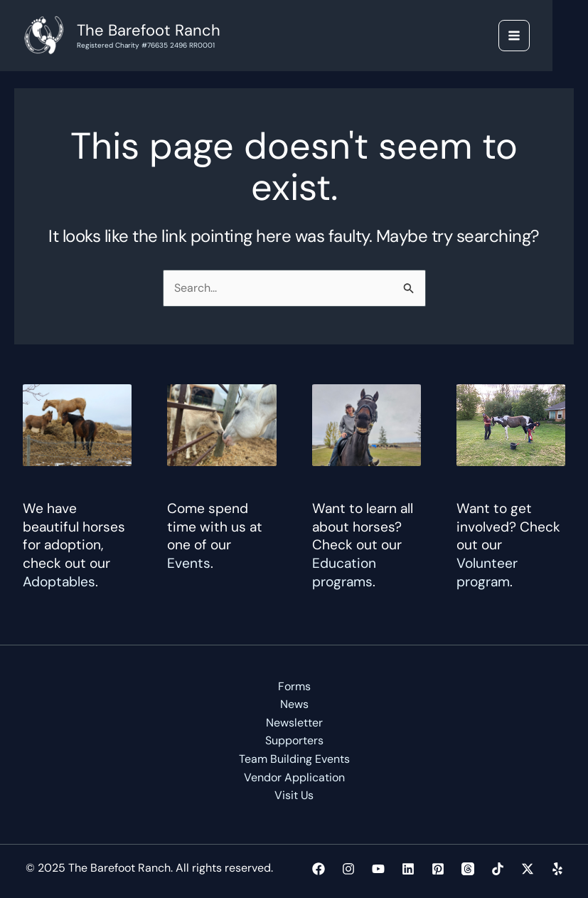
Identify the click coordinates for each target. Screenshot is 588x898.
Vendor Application (294, 777)
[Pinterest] (438, 869)
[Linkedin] (408, 869)
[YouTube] (378, 869)
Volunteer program (487, 572)
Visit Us (294, 795)
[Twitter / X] (528, 869)
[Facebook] (319, 869)
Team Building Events (294, 759)
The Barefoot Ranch (149, 30)
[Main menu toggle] (514, 36)
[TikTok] (498, 869)
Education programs (344, 572)
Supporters (294, 741)
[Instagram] (348, 869)
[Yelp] (557, 869)
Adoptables (59, 582)
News (294, 704)
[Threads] (468, 869)
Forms (294, 686)
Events (189, 563)
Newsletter (294, 723)
